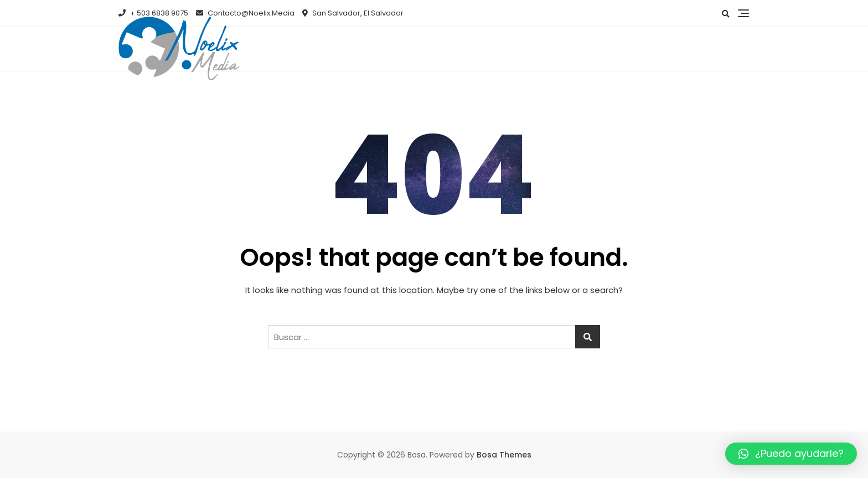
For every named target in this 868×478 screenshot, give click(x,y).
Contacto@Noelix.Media (245, 13)
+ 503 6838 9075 (153, 13)
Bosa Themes (504, 455)
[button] (791, 454)
